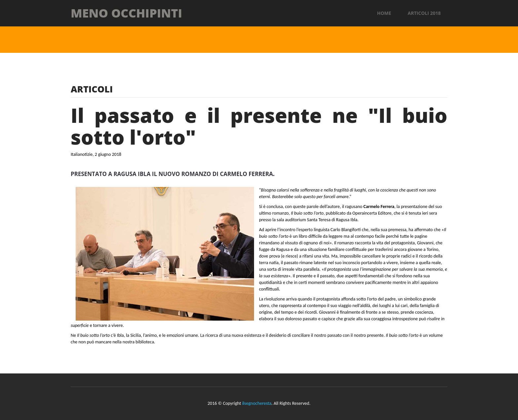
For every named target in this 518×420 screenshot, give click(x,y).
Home (384, 13)
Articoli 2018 (424, 13)
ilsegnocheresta (257, 403)
